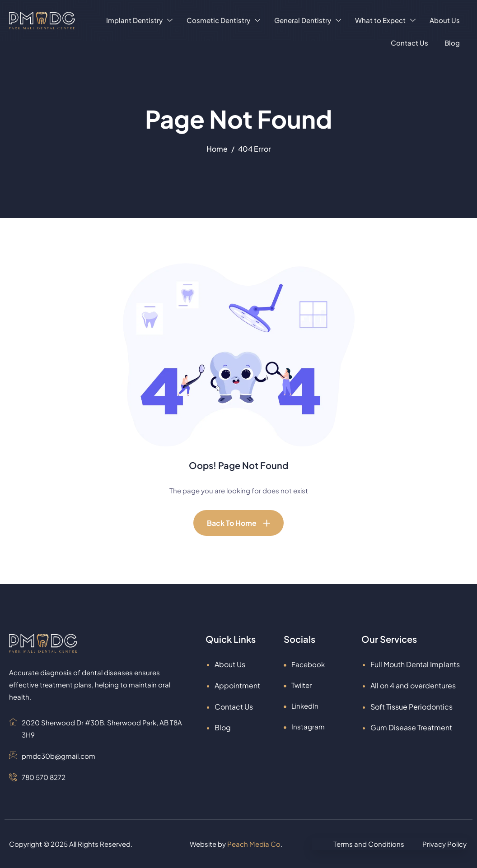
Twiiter (298, 685)
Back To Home (232, 523)
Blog (452, 43)
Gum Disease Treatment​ (411, 727)
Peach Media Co (254, 844)
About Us (445, 20)
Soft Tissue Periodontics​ (412, 707)
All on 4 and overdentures (413, 685)
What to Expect (385, 20)
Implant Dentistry (139, 20)
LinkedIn (301, 706)
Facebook (304, 664)
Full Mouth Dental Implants (415, 664)
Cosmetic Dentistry (223, 20)
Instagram (304, 726)
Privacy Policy (444, 844)
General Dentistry (308, 20)
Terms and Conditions (369, 844)
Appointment (237, 685)
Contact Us (409, 43)
